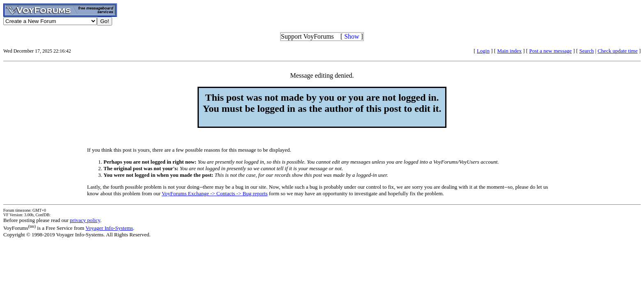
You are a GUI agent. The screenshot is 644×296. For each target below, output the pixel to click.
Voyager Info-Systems (109, 228)
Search (586, 51)
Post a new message (550, 51)
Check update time (618, 51)
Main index (509, 51)
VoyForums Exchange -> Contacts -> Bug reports (215, 193)
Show (352, 36)
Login (483, 51)
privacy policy (85, 220)
